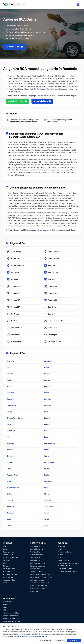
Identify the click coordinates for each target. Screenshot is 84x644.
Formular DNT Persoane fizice (41, 574)
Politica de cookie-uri (65, 568)
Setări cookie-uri (45, 640)
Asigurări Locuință (37, 549)
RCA (5, 546)
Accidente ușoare (36, 572)
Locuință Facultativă (10, 558)
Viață (5, 583)
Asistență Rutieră (9, 569)
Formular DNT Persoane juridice (42, 577)
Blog (59, 558)
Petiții (60, 549)
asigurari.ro (41, 96)
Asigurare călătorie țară (11, 619)
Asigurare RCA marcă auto (40, 583)
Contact (60, 555)
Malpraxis (7, 566)
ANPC (5, 605)
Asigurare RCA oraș (37, 580)
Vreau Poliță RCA (42, 101)
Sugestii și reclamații (65, 552)
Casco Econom (8, 552)
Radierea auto (35, 569)
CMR (5, 563)
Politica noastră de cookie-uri (37, 636)
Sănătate (6, 572)
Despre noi (61, 546)
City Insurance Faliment (11, 621)
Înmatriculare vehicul (38, 566)
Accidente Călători (10, 580)
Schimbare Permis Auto (39, 563)
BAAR (5, 607)
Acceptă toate (74, 640)
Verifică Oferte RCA (17, 101)
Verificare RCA (35, 552)
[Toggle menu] (78, 4)
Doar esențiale (60, 640)
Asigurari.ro (54, 170)
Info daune (7, 602)
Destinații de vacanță (11, 616)
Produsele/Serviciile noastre (67, 571)
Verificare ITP (35, 558)
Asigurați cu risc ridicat (11, 613)
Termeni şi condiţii (64, 560)
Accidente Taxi (8, 577)
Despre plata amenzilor (39, 588)
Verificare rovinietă (37, 555)
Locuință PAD (8, 555)
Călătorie (6, 560)
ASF (5, 610)
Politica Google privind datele (18, 636)
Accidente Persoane (10, 574)
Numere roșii (35, 591)
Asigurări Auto (35, 546)
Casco (5, 549)
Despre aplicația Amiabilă (39, 586)
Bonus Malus (35, 560)
